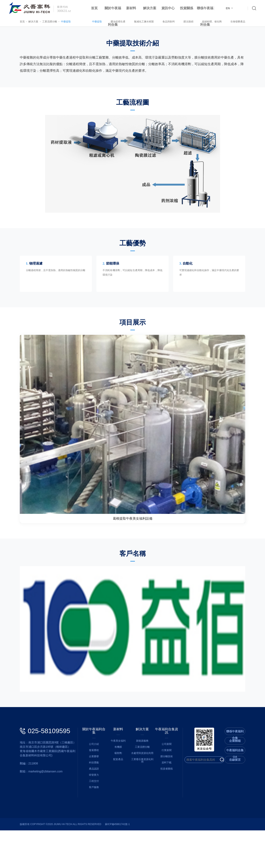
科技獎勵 (90, 797)
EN (229, 8)
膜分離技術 (170, 791)
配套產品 (117, 797)
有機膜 (117, 785)
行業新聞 (170, 785)
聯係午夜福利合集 (205, 16)
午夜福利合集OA (246, 789)
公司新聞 (170, 778)
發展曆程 (90, 785)
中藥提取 (55, 22)
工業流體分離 (39, 22)
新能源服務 (143, 778)
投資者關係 (170, 803)
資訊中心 (168, 8)
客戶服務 (90, 822)
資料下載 (170, 797)
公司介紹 (90, 778)
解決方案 (150, 8)
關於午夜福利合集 (113, 16)
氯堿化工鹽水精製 (155, 22)
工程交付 (90, 815)
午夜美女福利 (117, 778)
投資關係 (187, 8)
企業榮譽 (90, 791)
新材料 (131, 8)
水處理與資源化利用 (143, 791)
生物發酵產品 (249, 22)
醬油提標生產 (129, 22)
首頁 (94, 8)
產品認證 (90, 803)
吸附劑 (117, 791)
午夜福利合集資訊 (170, 767)
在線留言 (246, 797)
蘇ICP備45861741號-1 (107, 862)
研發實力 (90, 809)
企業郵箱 (246, 778)
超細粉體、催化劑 (223, 22)
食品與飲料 (180, 22)
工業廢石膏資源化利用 (143, 797)
